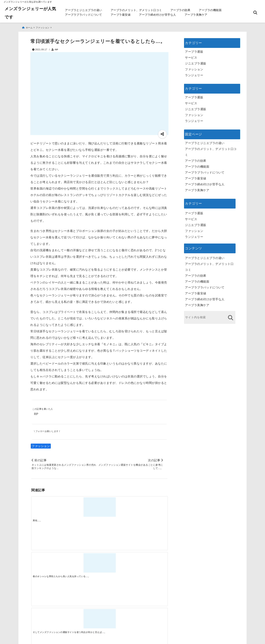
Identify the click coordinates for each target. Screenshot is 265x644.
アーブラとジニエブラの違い (84, 10)
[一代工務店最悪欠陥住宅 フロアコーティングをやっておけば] (48, 565)
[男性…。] (48, 506)
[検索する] (230, 316)
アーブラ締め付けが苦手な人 (158, 15)
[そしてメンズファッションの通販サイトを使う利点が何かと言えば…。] (116, 506)
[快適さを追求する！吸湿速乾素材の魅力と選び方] (150, 565)
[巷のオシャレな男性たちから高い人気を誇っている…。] (82, 506)
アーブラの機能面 (210, 10)
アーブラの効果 (180, 10)
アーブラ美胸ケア (196, 15)
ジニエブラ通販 (196, 62)
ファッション (41, 445)
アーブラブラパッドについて (84, 15)
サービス (191, 56)
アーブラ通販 (194, 50)
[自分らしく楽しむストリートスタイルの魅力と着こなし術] (116, 565)
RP (57, 48)
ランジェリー (194, 74)
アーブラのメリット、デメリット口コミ (136, 10)
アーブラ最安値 (121, 15)
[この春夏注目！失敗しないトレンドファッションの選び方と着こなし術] (82, 565)
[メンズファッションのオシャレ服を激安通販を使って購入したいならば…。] (150, 506)
